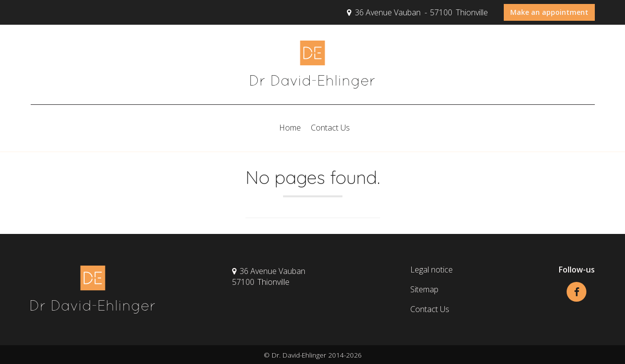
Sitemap (424, 289)
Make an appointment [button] (549, 12)
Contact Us (330, 128)
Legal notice (432, 270)
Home (290, 128)
